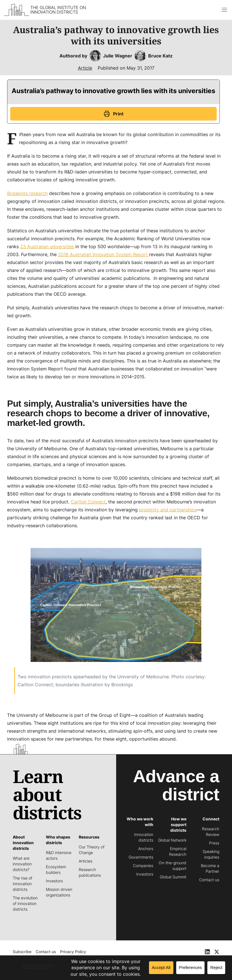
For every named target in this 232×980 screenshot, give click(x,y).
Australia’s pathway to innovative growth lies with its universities (113, 91)
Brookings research (27, 193)
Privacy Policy (73, 952)
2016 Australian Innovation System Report (104, 254)
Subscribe (22, 952)
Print (113, 114)
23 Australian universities (47, 246)
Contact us (46, 952)
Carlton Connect (88, 502)
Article (85, 68)
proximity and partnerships (168, 510)
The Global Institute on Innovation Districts (58, 10)
